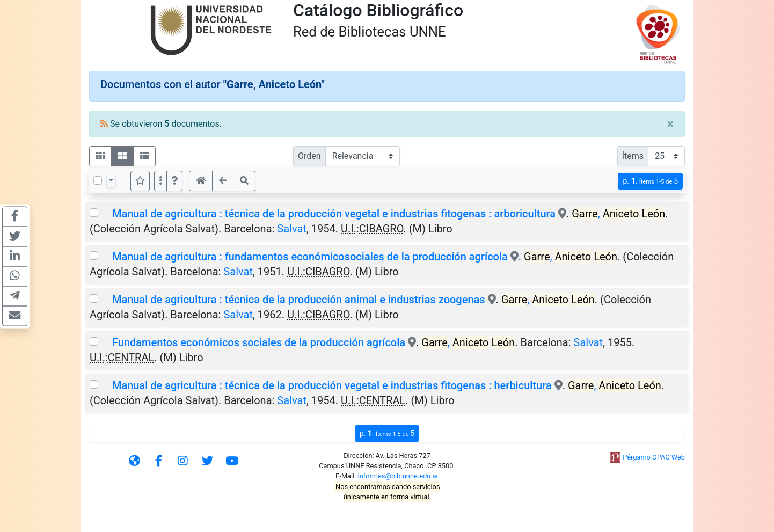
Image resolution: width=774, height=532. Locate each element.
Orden (309, 156)
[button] (174, 181)
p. (650, 181)
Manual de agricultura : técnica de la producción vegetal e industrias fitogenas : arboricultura (334, 214)
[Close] (670, 124)
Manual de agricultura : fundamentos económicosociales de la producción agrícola (310, 257)
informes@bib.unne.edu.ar (398, 476)
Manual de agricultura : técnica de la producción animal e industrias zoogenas (299, 300)
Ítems (633, 156)
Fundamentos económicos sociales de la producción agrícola (259, 342)
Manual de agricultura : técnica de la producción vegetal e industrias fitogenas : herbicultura (332, 385)
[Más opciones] (160, 181)
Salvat (292, 229)
